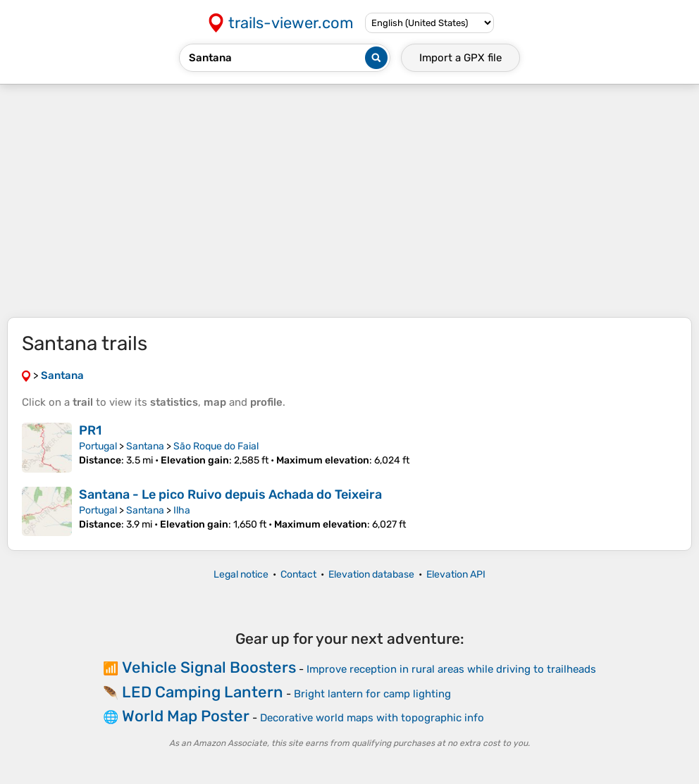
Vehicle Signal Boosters (209, 667)
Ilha (182, 510)
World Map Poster (186, 716)
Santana (145, 446)
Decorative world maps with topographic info (372, 718)
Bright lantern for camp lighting (372, 694)
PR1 (90, 430)
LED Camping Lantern (203, 692)
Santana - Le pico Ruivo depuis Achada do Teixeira (230, 494)
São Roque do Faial (216, 446)
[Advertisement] (349, 201)
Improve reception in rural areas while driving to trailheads (451, 669)
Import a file (460, 58)
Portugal (98, 446)
